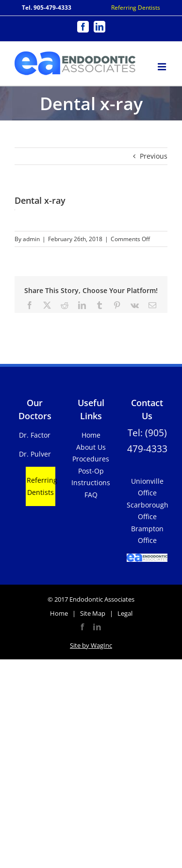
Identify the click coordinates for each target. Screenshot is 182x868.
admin (31, 239)
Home (91, 435)
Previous (154, 156)
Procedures (91, 459)
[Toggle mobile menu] (163, 65)
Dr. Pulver (35, 454)
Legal (125, 613)
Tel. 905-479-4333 (47, 8)
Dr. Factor (35, 435)
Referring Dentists (136, 8)
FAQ (91, 495)
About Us (91, 447)
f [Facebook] (82, 627)
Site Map (93, 613)
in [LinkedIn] (97, 627)
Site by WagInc (91, 645)
